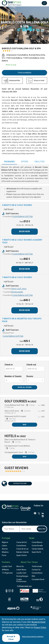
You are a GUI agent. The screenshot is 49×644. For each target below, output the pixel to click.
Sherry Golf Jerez (19, 289)
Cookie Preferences (21, 580)
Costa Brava (21, 546)
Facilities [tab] (40, 162)
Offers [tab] (25, 162)
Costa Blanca (37, 542)
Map (25, 425)
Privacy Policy (40, 628)
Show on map (11, 65)
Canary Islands (38, 549)
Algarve (5, 542)
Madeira (5, 552)
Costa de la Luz (22, 549)
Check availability (25, 73)
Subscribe (42, 529)
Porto (4, 555)
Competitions (37, 573)
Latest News (21, 570)
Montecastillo (17, 292)
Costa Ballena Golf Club (22, 216)
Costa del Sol (22, 542)
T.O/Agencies (7, 573)
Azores (5, 549)
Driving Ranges (22, 576)
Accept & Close (11, 638)
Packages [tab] (9, 162)
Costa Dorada (37, 546)
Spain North (36, 552)
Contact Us (36, 570)
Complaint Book (38, 579)
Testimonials (37, 566)
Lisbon (4, 546)
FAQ (33, 576)
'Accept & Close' (38, 622)
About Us (20, 566)
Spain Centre (22, 555)
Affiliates (5, 570)
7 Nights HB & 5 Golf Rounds (17, 277)
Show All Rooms (24, 387)
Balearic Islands (23, 552)
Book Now (24, 231)
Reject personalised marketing (33, 637)
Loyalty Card (7, 566)
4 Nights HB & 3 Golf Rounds (17, 205)
